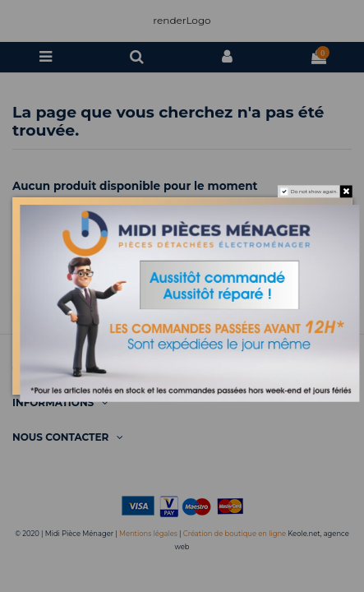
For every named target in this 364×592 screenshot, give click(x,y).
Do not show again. (313, 192)
